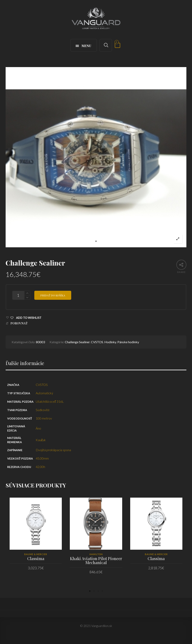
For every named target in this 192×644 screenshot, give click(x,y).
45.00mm (42, 458)
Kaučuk (41, 440)
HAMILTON (96, 554)
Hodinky (110, 342)
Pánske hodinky (128, 342)
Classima (36, 558)
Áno (38, 428)
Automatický (44, 393)
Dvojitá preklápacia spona (53, 450)
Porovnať (19, 323)
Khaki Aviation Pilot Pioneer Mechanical (96, 560)
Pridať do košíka (53, 295)
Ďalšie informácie (25, 363)
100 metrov (44, 418)
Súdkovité (43, 410)
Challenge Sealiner (77, 342)
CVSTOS (97, 342)
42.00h (40, 467)
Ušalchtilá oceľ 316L (50, 401)
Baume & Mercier (36, 554)
